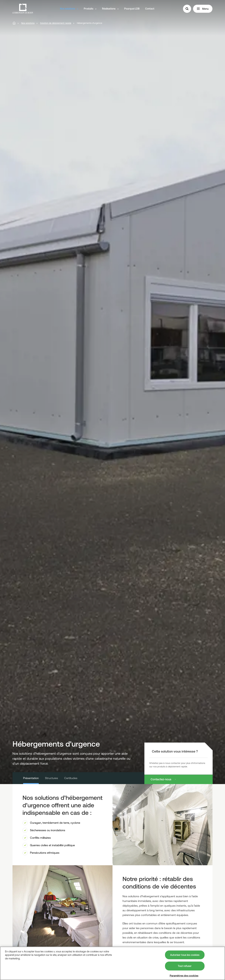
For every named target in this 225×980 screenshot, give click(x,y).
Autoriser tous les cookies (185, 955)
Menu (203, 9)
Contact (150, 9)
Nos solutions (69, 9)
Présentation (31, 778)
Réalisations (110, 9)
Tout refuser (185, 966)
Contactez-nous (161, 779)
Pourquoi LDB (132, 9)
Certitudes (71, 778)
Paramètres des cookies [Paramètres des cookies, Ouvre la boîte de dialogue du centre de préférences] (184, 976)
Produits (90, 9)
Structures (51, 778)
